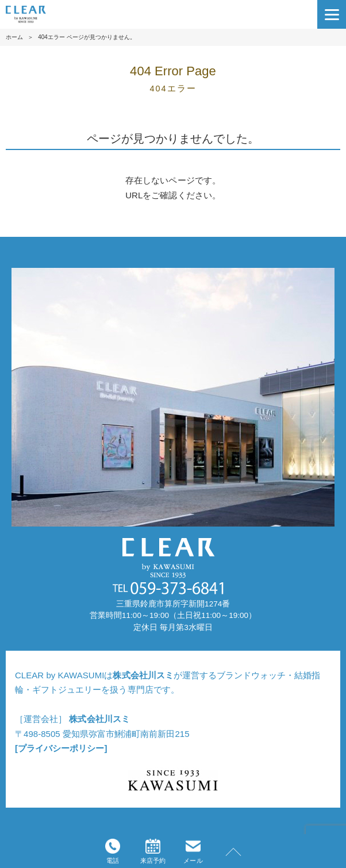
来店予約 (153, 851)
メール (193, 851)
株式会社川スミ (143, 675)
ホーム (14, 37)
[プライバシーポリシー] (61, 748)
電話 (113, 851)
